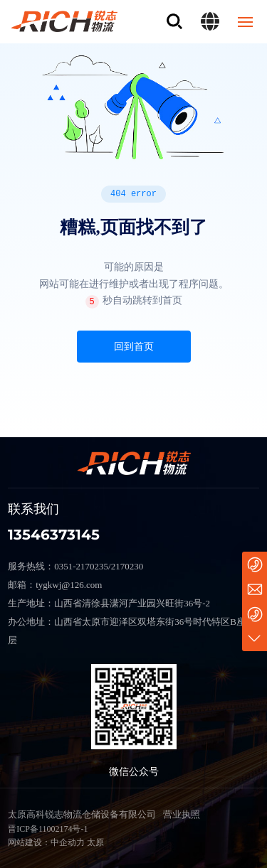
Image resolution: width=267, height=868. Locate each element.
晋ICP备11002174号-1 (48, 829)
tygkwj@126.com (69, 585)
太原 (95, 842)
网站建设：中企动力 (46, 842)
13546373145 (54, 535)
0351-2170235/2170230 (99, 566)
